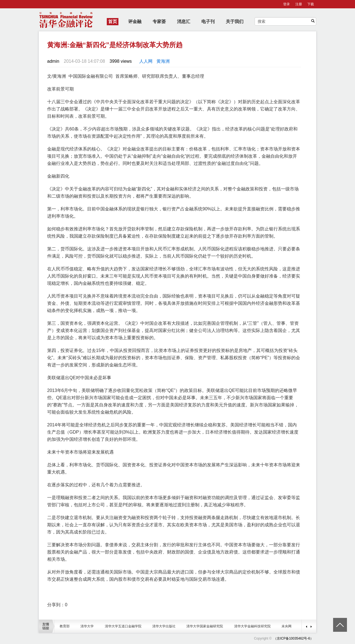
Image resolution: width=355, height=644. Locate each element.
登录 (286, 4)
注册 (299, 4)
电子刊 (208, 22)
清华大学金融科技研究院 (252, 626)
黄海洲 (163, 61)
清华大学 (87, 626)
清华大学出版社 (164, 626)
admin (53, 61)
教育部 (65, 626)
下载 (311, 4)
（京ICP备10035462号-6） (293, 638)
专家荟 (159, 22)
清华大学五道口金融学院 (123, 626)
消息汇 (184, 22)
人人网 (146, 61)
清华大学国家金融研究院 (205, 626)
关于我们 (235, 22)
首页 (113, 22)
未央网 (286, 626)
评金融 (135, 22)
